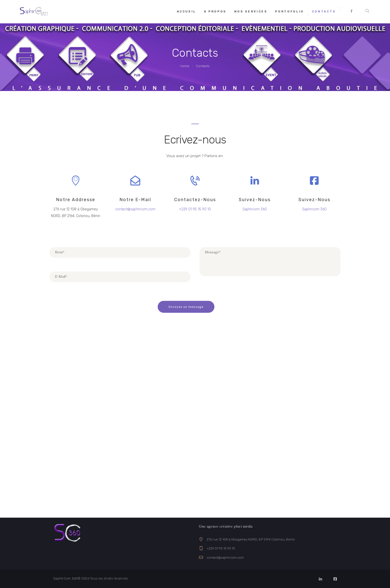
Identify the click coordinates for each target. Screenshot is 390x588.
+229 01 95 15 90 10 (221, 548)
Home (185, 66)
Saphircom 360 (255, 209)
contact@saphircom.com (225, 557)
